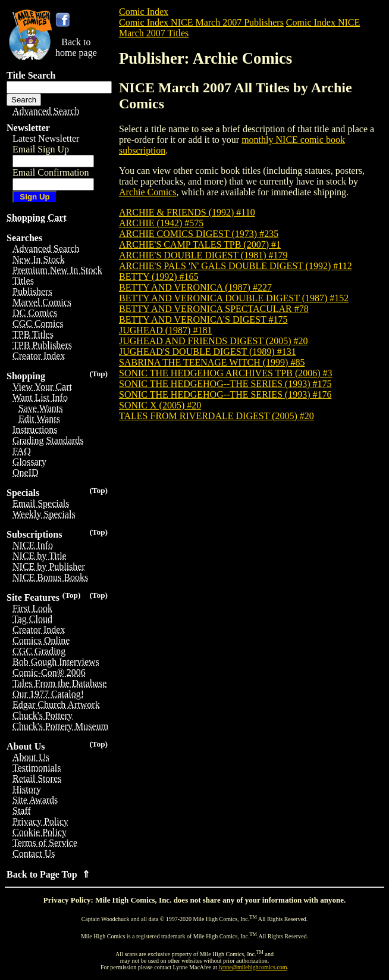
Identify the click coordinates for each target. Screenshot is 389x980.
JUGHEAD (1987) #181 (165, 330)
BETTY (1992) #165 (159, 277)
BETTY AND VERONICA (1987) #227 (195, 287)
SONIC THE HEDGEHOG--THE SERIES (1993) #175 (225, 384)
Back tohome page (76, 47)
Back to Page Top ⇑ (48, 874)
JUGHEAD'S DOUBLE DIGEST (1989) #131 (208, 352)
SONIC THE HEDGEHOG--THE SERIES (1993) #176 (225, 394)
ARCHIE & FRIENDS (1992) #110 (187, 212)
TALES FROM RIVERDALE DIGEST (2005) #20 (217, 416)
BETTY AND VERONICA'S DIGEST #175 (203, 319)
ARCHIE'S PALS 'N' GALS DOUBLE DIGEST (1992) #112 (236, 266)
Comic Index (144, 12)
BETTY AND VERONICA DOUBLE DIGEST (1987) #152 (234, 298)
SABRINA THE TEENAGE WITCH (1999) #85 (212, 362)
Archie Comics (148, 192)
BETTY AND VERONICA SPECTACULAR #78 (214, 309)
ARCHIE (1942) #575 (161, 223)
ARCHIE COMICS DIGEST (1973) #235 (199, 234)
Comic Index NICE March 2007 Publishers (201, 22)
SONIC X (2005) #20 (160, 405)
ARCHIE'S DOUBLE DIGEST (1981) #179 (203, 255)
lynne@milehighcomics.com (253, 967)
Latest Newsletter (46, 138)
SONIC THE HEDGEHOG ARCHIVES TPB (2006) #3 (226, 373)
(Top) (98, 374)
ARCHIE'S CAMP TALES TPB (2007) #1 (200, 244)
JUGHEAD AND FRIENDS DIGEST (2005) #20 (213, 341)
